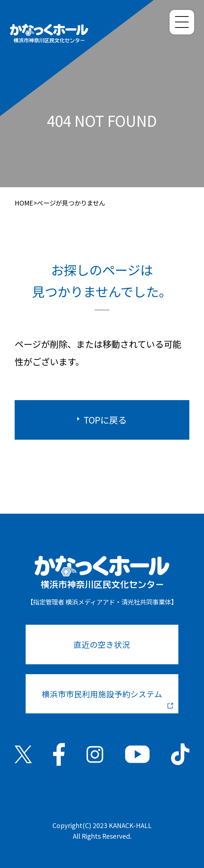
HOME (24, 203)
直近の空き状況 (102, 644)
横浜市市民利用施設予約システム (108, 698)
